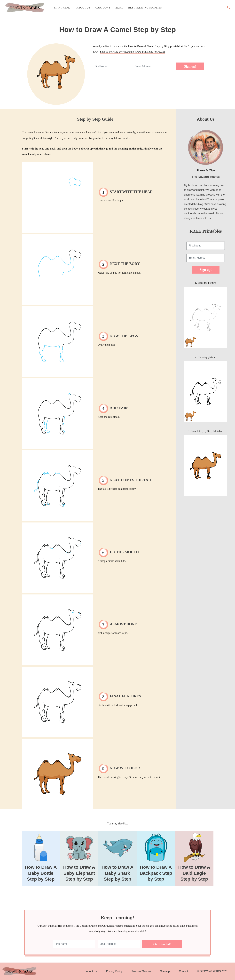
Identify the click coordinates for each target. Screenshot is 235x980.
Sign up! (190, 66)
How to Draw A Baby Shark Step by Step (117, 873)
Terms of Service (141, 971)
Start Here (62, 8)
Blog (119, 8)
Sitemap (165, 971)
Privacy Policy (114, 971)
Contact (184, 971)
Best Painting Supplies (145, 8)
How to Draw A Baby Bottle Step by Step (41, 873)
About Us (83, 8)
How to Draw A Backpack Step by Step (156, 873)
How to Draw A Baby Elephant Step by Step (79, 873)
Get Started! (162, 944)
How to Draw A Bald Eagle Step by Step (194, 873)
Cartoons (103, 8)
